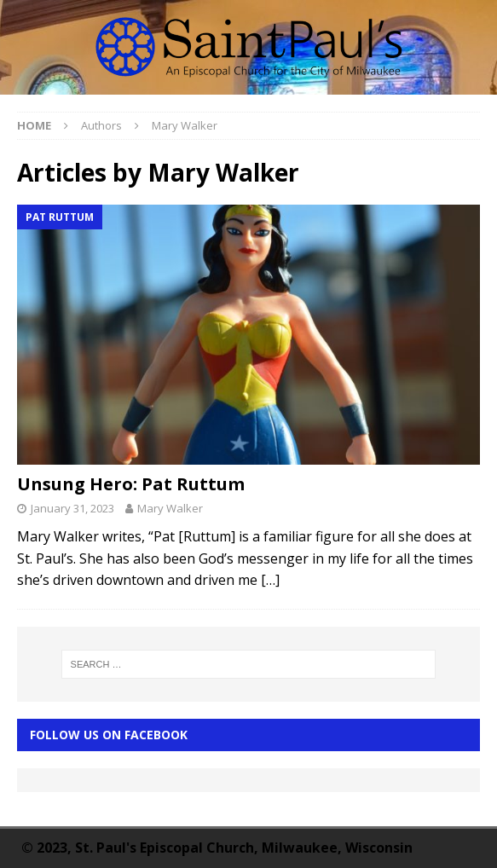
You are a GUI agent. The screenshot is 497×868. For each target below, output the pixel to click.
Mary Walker (170, 508)
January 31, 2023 (72, 508)
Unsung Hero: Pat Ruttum (131, 484)
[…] (270, 580)
